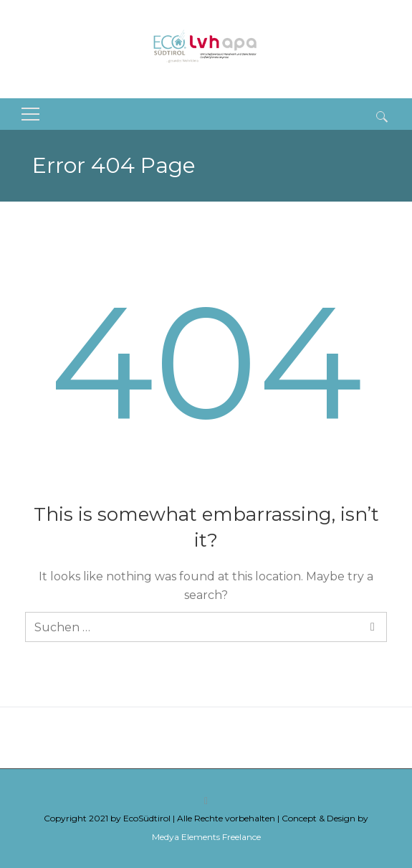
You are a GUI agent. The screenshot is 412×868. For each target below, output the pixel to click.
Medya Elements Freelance (206, 837)
